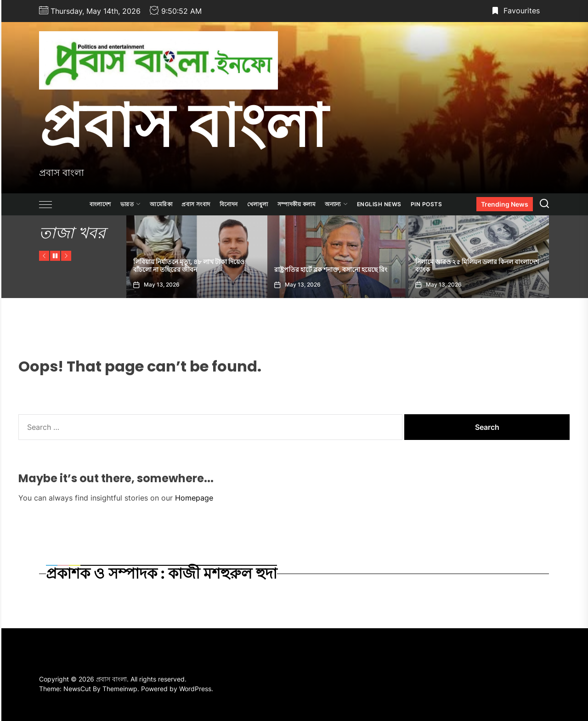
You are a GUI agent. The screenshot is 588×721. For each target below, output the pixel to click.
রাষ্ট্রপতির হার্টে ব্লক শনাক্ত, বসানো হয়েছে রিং (383, 270)
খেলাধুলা (258, 204)
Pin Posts (427, 204)
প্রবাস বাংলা (183, 125)
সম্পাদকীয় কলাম (297, 204)
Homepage (194, 498)
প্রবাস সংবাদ (196, 204)
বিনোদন (229, 204)
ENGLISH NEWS (379, 204)
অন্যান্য (336, 204)
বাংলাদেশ (100, 204)
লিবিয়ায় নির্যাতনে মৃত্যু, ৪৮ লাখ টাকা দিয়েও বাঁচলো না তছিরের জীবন (241, 266)
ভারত (131, 204)
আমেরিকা (161, 204)
